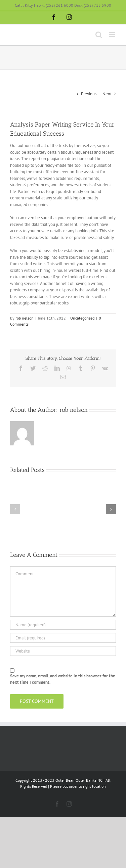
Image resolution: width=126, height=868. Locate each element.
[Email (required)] (63, 638)
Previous (89, 94)
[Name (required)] (63, 625)
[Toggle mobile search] (99, 35)
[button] (15, 509)
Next (107, 94)
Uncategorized (82, 318)
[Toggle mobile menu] (112, 35)
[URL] (63, 651)
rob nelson (25, 318)
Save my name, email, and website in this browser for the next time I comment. (63, 679)
